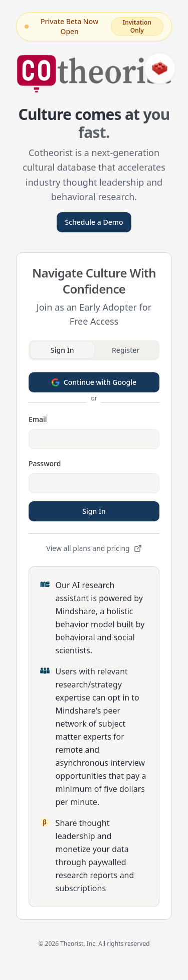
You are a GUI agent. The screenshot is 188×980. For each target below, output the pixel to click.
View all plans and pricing (94, 548)
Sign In (94, 511)
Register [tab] (126, 350)
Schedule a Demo (94, 222)
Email (38, 419)
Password (45, 463)
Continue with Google (94, 382)
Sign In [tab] (62, 350)
